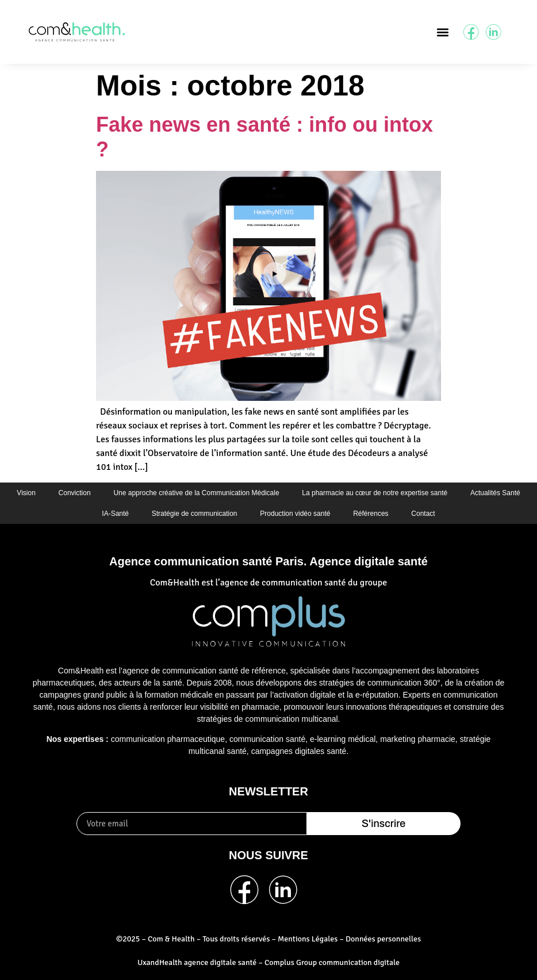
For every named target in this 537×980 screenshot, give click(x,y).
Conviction (74, 493)
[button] (442, 32)
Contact (423, 514)
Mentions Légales (308, 939)
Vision (26, 493)
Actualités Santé (495, 493)
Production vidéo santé (295, 514)
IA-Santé (115, 514)
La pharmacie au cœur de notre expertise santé (375, 493)
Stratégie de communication (195, 514)
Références (371, 514)
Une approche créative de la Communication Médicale (196, 493)
